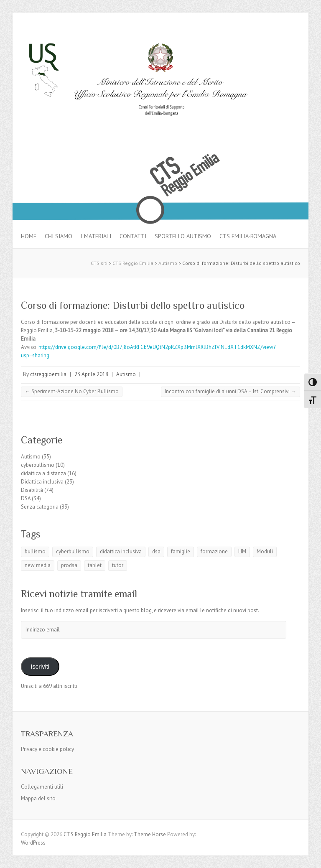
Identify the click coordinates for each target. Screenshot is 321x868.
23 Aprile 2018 (91, 374)
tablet (95, 565)
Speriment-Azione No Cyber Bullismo (72, 391)
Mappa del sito (38, 798)
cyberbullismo (38, 465)
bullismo (35, 551)
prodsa (69, 565)
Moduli (265, 551)
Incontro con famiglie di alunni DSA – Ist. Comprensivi (231, 391)
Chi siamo (59, 236)
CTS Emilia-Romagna (248, 236)
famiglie (181, 551)
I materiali (96, 236)
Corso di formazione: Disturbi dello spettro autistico (133, 305)
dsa (156, 551)
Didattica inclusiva (42, 482)
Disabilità (32, 490)
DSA (26, 498)
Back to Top (310, 857)
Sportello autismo (183, 236)
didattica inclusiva (121, 551)
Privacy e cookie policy (47, 749)
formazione (214, 551)
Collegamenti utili (42, 787)
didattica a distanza (43, 473)
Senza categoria (40, 507)
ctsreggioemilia (48, 374)
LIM (242, 551)
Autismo (126, 374)
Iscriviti (40, 667)
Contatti (133, 236)
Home (29, 236)
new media (38, 565)
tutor (118, 565)
